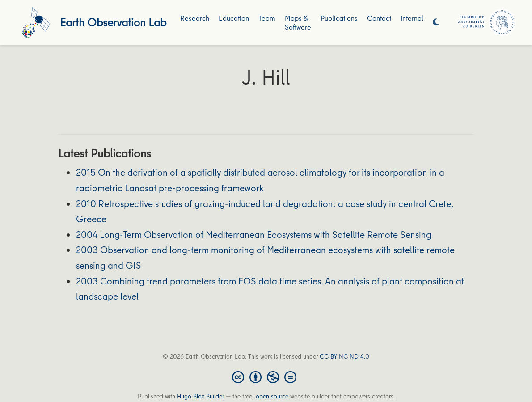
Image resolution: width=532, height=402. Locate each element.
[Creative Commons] (266, 377)
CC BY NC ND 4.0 (344, 356)
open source (272, 396)
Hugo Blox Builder (201, 396)
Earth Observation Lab (113, 22)
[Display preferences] (436, 23)
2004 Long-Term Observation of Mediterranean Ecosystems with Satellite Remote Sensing (254, 235)
